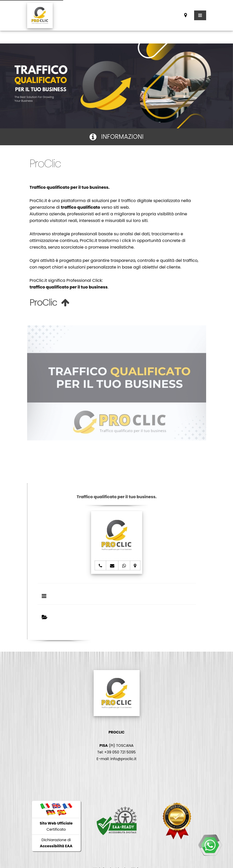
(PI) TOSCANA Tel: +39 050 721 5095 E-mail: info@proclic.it (117, 745)
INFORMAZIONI (117, 137)
